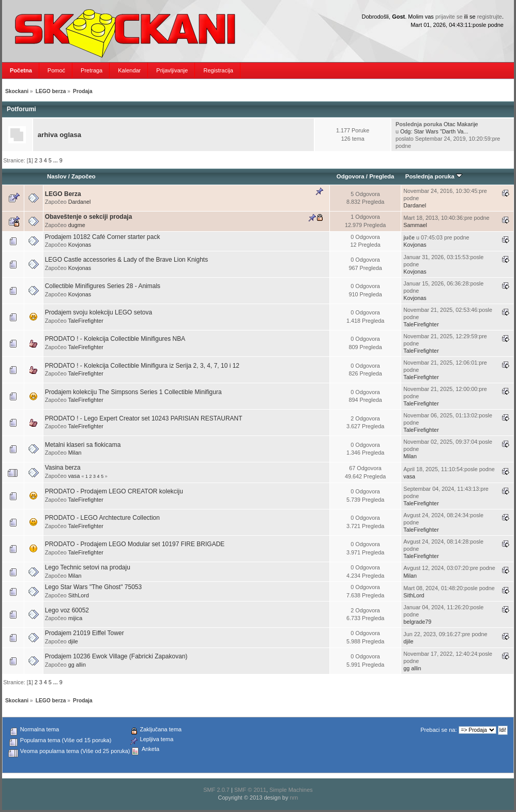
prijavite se (449, 17)
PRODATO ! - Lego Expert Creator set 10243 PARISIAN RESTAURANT (144, 418)
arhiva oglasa (59, 135)
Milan (75, 453)
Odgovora (351, 176)
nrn (294, 798)
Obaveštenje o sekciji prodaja (89, 217)
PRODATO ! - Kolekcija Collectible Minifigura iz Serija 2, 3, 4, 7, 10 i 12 (142, 366)
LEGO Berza (63, 194)
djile (73, 641)
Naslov (57, 176)
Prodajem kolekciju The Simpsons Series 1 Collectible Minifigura (133, 392)
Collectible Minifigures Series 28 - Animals (103, 286)
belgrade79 (417, 622)
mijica (75, 618)
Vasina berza (63, 468)
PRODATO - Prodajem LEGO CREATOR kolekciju (114, 491)
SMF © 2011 (250, 790)
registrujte (490, 17)
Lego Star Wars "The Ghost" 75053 (94, 587)
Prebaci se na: (438, 730)
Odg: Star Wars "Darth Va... (434, 131)
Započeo (84, 176)
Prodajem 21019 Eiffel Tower (85, 633)
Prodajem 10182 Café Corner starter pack (103, 237)
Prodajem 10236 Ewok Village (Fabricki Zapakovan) (116, 656)
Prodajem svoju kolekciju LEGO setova (98, 312)
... (56, 160)
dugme (77, 225)
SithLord (79, 595)
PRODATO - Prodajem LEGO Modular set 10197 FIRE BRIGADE (135, 544)
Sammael (415, 225)
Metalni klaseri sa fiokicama (83, 445)
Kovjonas (80, 245)
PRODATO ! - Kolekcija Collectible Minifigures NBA (115, 339)
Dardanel (80, 202)
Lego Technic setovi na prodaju (88, 567)
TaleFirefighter (85, 321)
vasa (74, 476)
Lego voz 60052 (67, 610)
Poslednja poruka (434, 176)
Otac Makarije (461, 124)
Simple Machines (291, 790)
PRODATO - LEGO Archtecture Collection (102, 518)
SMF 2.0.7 (216, 790)
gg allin (77, 665)
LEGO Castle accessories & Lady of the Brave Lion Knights (127, 260)
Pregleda (382, 176)
